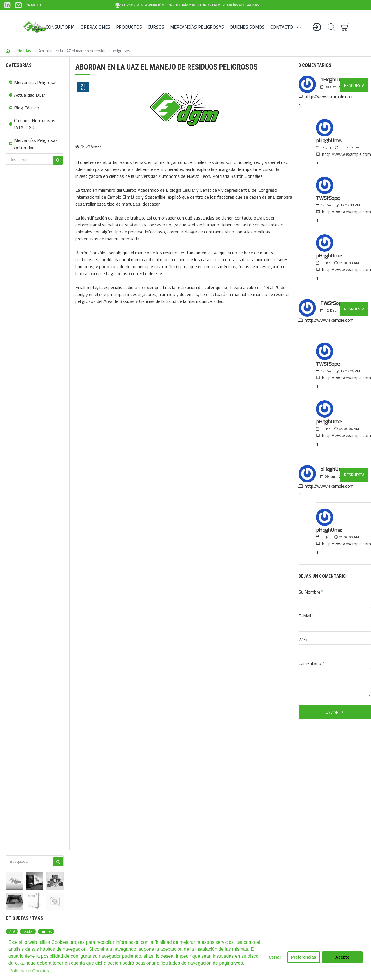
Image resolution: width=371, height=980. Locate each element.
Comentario (310, 663)
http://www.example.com (329, 96)
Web (303, 639)
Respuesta (354, 85)
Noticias (24, 51)
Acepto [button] (342, 957)
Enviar (332, 712)
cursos (46, 931)
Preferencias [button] (303, 957)
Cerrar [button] (275, 957)
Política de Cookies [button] (29, 971)
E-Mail (305, 616)
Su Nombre (309, 592)
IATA (12, 931)
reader (28, 931)
